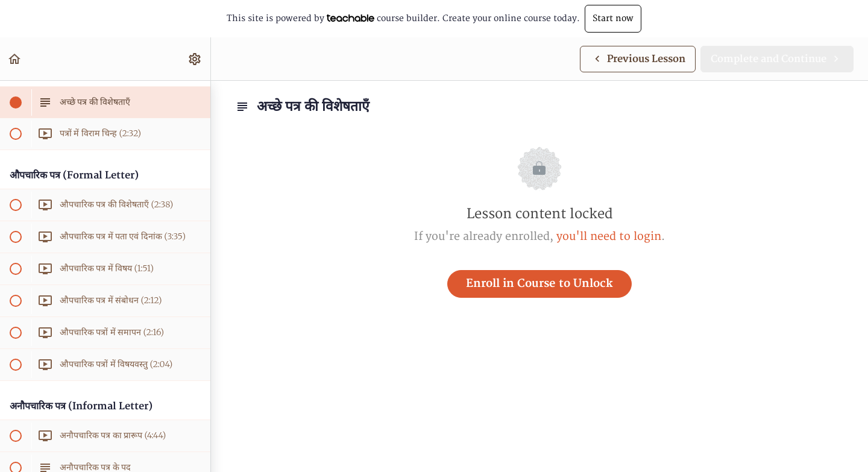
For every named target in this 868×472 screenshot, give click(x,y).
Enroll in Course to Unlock (539, 284)
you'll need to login (609, 237)
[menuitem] (195, 59)
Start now (613, 18)
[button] (15, 59)
